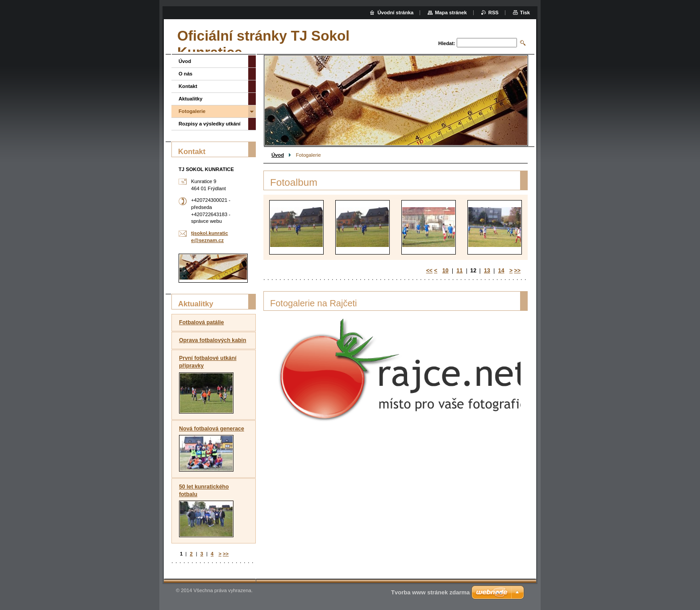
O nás (185, 74)
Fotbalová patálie (202, 322)
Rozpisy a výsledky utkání (210, 124)
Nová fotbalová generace (212, 429)
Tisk (525, 13)
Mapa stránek (451, 13)
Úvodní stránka (395, 13)
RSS (494, 13)
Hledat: (447, 43)
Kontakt (188, 86)
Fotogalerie (192, 111)
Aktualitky (190, 99)
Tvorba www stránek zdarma (430, 592)
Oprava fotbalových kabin (213, 340)
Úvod (278, 155)
